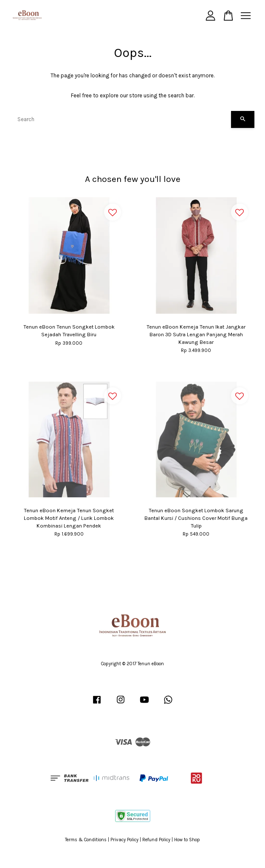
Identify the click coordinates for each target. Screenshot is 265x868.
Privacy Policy (124, 840)
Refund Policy (156, 840)
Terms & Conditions (86, 840)
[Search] (121, 119)
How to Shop (187, 840)
